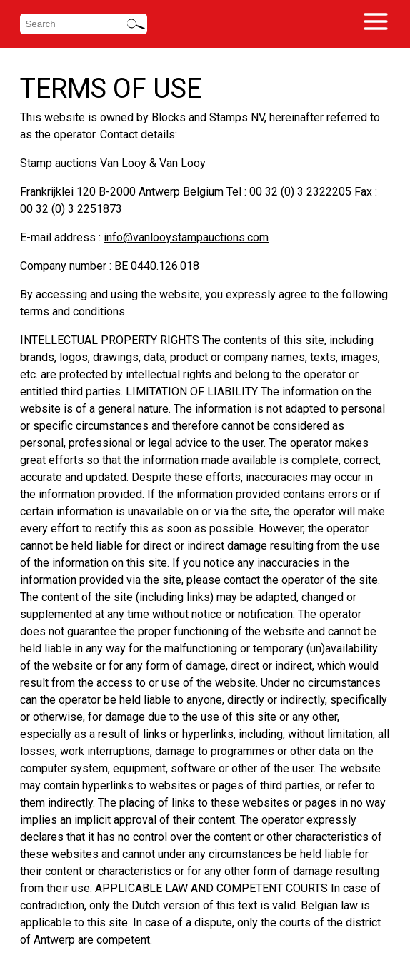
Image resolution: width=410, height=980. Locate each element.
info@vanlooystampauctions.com (186, 237)
